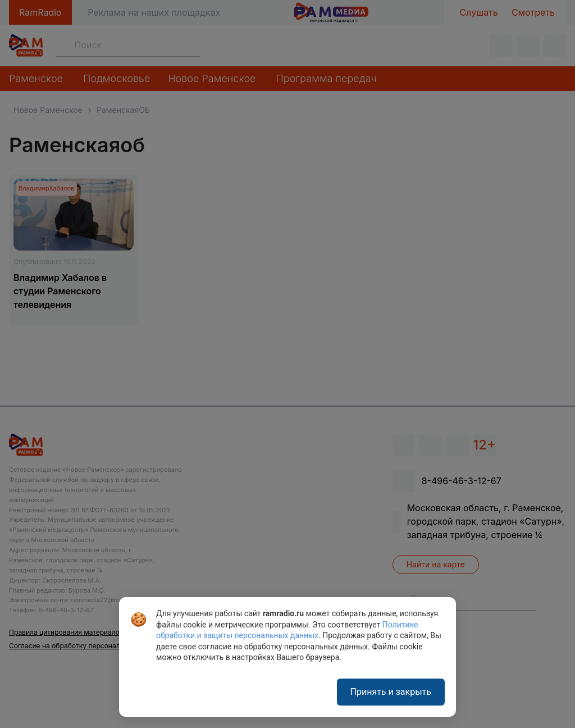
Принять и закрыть (391, 692)
